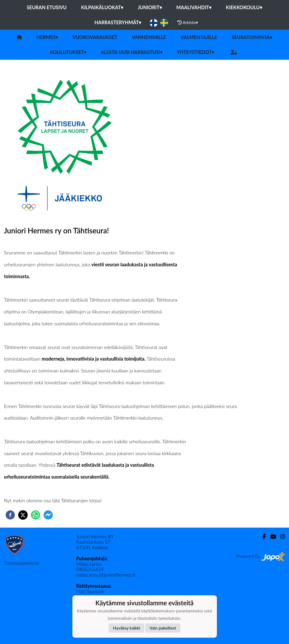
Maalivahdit (194, 7)
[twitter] (23, 515)
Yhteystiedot (196, 52)
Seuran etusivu (47, 7)
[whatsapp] (36, 515)
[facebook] (10, 515)
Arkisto (188, 22)
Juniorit (150, 7)
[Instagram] (281, 537)
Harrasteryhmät (118, 22)
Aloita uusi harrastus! (131, 52)
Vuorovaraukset (95, 37)
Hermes (47, 37)
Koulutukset (68, 52)
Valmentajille (199, 37)
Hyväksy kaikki (126, 628)
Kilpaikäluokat (102, 7)
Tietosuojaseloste (22, 563)
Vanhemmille (149, 37)
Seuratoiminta (252, 37)
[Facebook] (262, 537)
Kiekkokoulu (244, 7)
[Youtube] (271, 537)
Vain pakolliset (163, 628)
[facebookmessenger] (48, 515)
